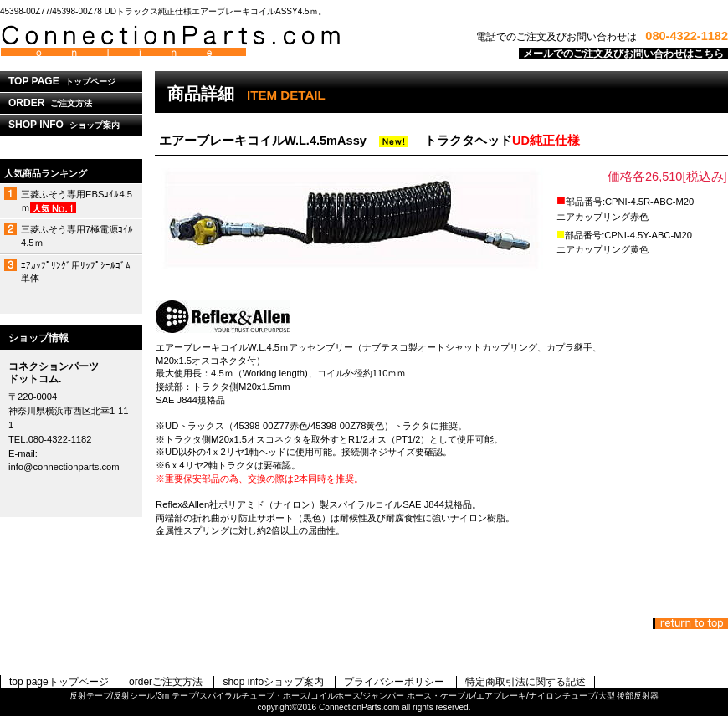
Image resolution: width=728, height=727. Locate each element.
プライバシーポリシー (394, 682)
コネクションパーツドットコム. (209, 41)
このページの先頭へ (690, 624)
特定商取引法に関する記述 (525, 682)
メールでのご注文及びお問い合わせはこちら (623, 54)
